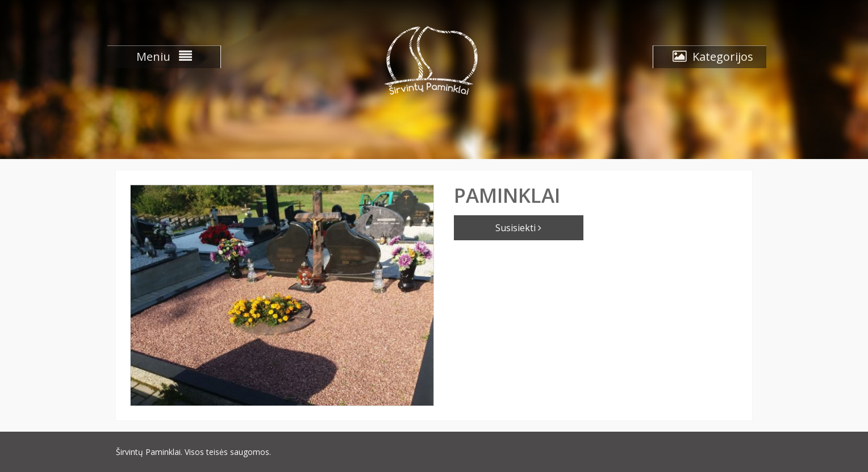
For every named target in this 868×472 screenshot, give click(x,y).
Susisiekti (518, 228)
